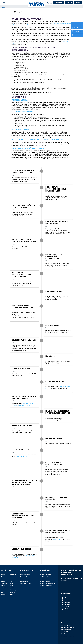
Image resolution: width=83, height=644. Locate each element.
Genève (3, 581)
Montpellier (13, 575)
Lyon (2, 592)
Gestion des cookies (66, 629)
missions (65, 41)
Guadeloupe (4, 583)
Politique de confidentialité (68, 627)
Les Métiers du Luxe (45, 581)
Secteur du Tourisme (25, 583)
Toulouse (12, 592)
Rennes (12, 588)
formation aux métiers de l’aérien (61, 23)
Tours (12, 594)
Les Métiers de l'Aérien (45, 575)
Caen (2, 579)
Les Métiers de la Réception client (48, 583)
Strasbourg (13, 590)
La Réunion (4, 588)
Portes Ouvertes (59, 3)
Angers (3, 575)
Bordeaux (3, 577)
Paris (11, 583)
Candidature (69, 3)
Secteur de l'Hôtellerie (26, 579)
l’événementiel (32, 25)
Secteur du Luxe (24, 581)
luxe (23, 25)
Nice (11, 581)
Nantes (12, 579)
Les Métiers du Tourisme (46, 586)
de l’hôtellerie (16, 25)
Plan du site (64, 623)
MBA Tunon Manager (25, 405)
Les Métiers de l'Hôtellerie (46, 579)
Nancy (12, 577)
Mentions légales (66, 625)
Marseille (3, 594)
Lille (2, 590)
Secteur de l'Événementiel (27, 577)
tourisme (41, 25)
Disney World (56, 539)
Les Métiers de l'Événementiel (47, 577)
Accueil (3, 7)
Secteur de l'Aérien (25, 575)
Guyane (3, 586)
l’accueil (50, 25)
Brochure (78, 3)
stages (14, 43)
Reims (12, 586)
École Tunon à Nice (23, 456)
